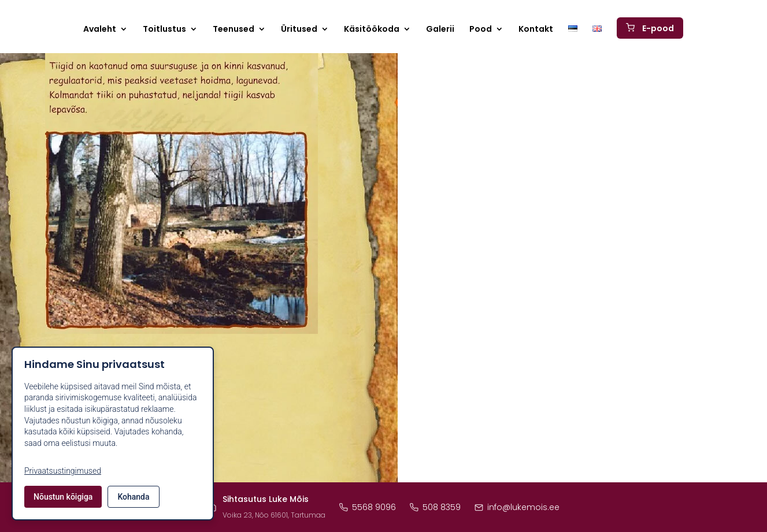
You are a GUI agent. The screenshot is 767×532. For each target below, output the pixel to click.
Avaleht (100, 33)
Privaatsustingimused (63, 471)
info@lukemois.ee (517, 507)
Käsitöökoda (372, 33)
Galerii (440, 33)
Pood (481, 33)
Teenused (234, 33)
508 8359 (435, 507)
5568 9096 (368, 507)
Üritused (299, 33)
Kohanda (133, 497)
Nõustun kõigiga (63, 497)
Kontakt (536, 33)
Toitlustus (164, 33)
